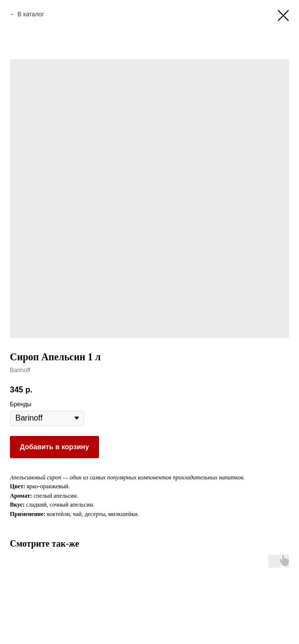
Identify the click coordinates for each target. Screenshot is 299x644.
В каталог (30, 14)
